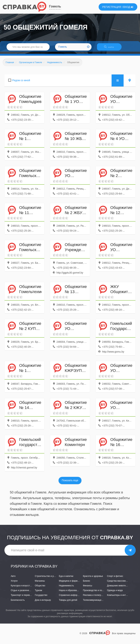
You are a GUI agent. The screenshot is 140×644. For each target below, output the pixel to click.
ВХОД (128, 7)
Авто (13, 578)
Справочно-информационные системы (79, 597)
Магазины (40, 583)
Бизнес (86, 583)
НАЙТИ (111, 48)
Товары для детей (68, 602)
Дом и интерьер (43, 602)
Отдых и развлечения (22, 593)
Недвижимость (66, 588)
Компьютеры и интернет (119, 597)
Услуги (14, 583)
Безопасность (18, 602)
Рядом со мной (21, 82)
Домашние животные (118, 588)
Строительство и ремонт (47, 578)
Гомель (55, 6)
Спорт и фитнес (115, 578)
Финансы (87, 588)
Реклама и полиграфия (95, 597)
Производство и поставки (96, 593)
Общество (40, 588)
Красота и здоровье (93, 578)
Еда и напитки (66, 578)
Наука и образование (70, 593)
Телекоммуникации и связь (97, 602)
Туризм (38, 593)
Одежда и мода (115, 593)
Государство (41, 597)
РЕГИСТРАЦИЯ (112, 7)
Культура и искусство (22, 588)
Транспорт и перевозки (22, 597)
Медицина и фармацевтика (73, 583)
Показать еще (70, 483)
